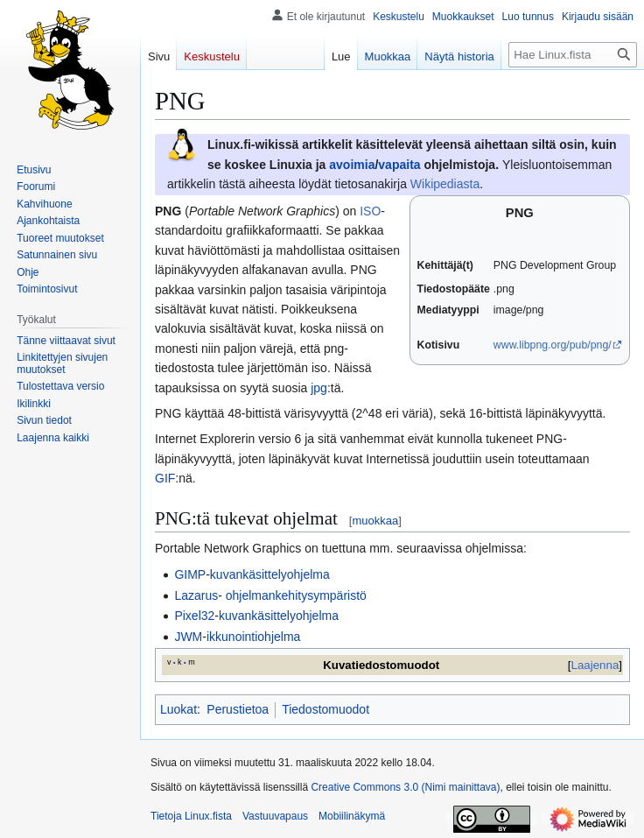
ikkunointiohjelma (253, 637)
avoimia (352, 165)
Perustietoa (238, 709)
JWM (188, 637)
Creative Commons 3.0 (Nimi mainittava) (405, 787)
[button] (53, 438)
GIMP (190, 574)
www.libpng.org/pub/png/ (553, 345)
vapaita (399, 165)
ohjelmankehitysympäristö (294, 595)
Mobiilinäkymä (352, 816)
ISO (370, 211)
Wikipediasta (445, 184)
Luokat (178, 709)
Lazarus (196, 595)
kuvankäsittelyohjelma (270, 574)
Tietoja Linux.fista (191, 816)
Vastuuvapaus (275, 816)
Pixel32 (194, 616)
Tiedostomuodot (325, 709)
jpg (319, 388)
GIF (165, 478)
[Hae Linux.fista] (573, 55)
